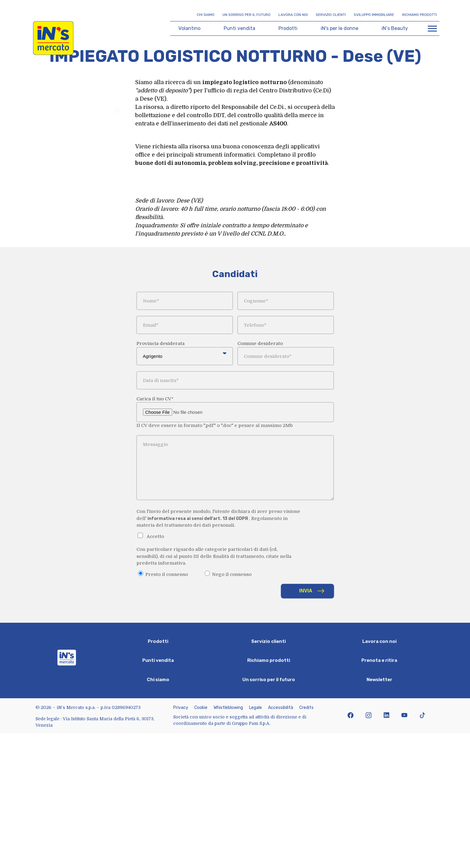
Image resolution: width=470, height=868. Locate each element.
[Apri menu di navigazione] (432, 28)
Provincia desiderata (160, 343)
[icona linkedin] (387, 725)
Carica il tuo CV (155, 399)
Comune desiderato (260, 343)
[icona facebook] (351, 725)
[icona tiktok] (422, 725)
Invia (306, 600)
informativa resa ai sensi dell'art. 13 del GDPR (198, 528)
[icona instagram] (369, 725)
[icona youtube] (404, 725)
